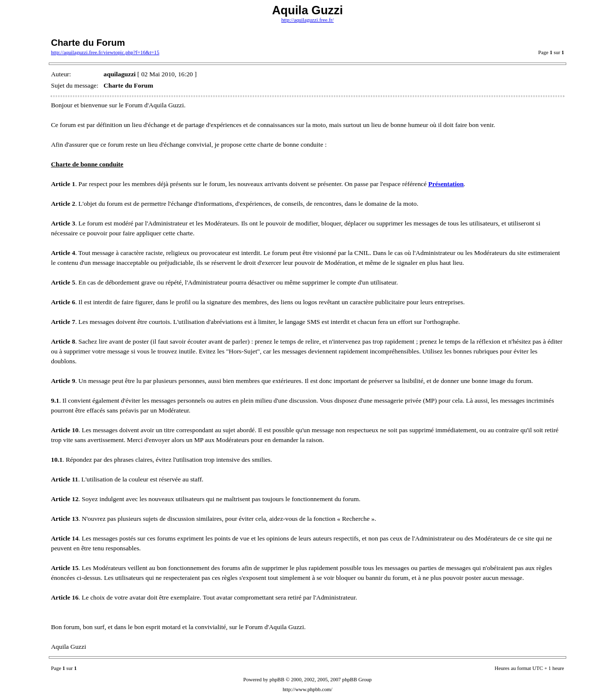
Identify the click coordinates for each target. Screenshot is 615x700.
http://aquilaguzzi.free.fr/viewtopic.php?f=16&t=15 (105, 52)
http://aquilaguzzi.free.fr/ (307, 20)
